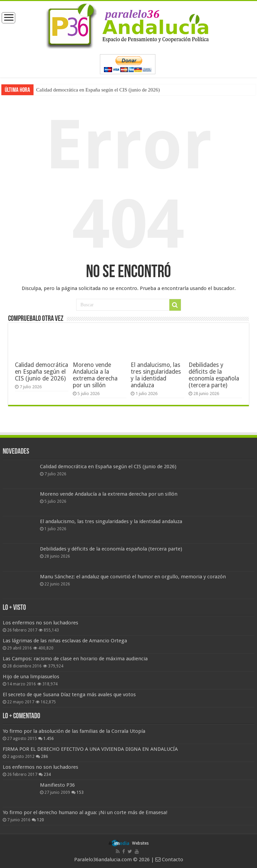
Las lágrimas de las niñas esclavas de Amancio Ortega (65, 641)
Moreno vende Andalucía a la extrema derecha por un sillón (95, 375)
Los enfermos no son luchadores (40, 623)
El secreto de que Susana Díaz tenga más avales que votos (69, 695)
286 (45, 757)
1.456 (49, 739)
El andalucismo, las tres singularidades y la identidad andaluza (156, 375)
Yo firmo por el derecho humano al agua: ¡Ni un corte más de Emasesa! (85, 812)
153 (80, 792)
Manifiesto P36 (57, 785)
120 (40, 820)
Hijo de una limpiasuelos (31, 677)
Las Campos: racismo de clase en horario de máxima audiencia (75, 659)
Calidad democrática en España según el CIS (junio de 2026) (98, 90)
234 (47, 774)
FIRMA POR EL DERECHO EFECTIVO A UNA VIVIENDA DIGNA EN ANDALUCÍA (90, 749)
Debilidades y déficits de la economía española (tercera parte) (214, 375)
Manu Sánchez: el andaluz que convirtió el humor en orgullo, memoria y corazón (133, 577)
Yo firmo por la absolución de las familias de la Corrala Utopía (74, 731)
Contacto (169, 860)
